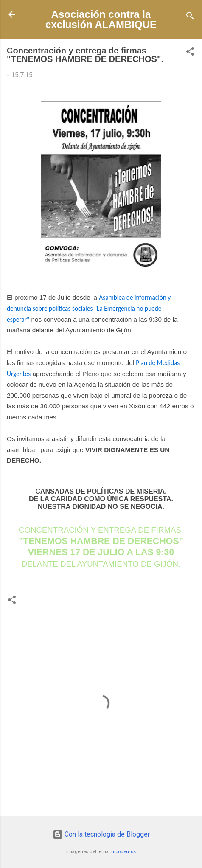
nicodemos (123, 852)
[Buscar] (190, 17)
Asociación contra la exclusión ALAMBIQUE (101, 19)
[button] (190, 53)
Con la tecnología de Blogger (101, 834)
